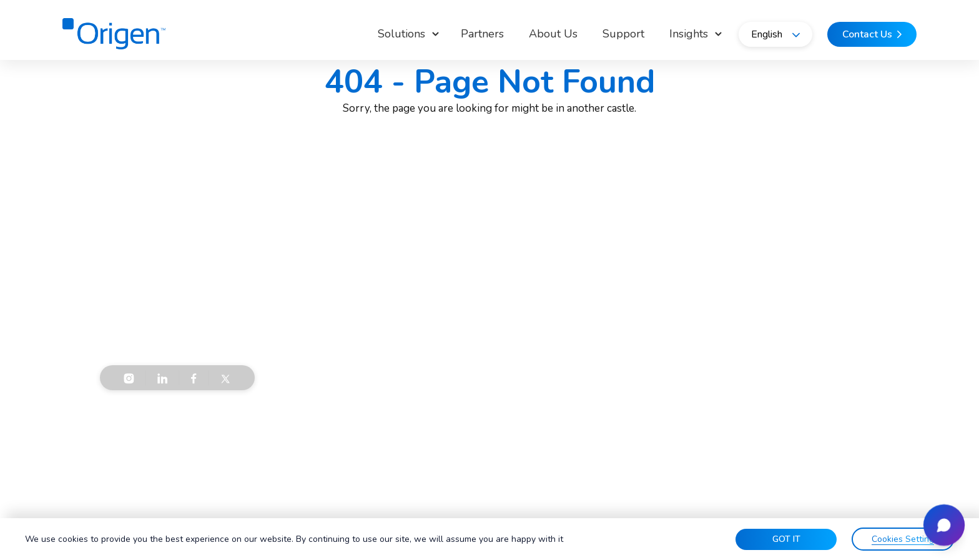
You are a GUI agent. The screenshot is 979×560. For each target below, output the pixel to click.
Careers (448, 372)
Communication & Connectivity (645, 330)
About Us (553, 34)
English (775, 34)
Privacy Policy (232, 428)
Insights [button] (689, 34)
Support (623, 34)
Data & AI (602, 372)
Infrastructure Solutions (631, 351)
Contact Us (786, 351)
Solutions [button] (401, 34)
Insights (448, 351)
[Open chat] (944, 525)
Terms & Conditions (142, 428)
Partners (482, 34)
